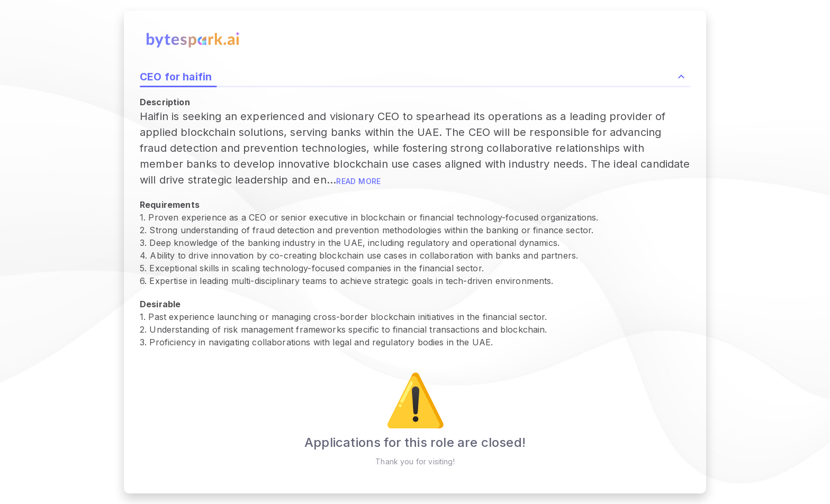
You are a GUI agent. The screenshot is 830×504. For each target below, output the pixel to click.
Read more (359, 181)
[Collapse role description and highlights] (681, 77)
